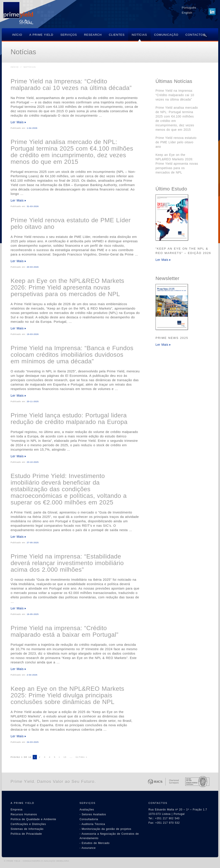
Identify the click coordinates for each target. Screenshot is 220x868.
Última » (81, 757)
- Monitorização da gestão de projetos (105, 829)
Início (15, 67)
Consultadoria (89, 819)
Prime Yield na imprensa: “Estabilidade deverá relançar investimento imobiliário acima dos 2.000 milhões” (67, 563)
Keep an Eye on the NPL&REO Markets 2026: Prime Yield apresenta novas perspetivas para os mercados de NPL (67, 287)
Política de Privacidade (26, 834)
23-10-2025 (33, 462)
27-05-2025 (33, 543)
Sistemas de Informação (27, 829)
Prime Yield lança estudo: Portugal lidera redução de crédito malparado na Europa (69, 419)
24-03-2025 (33, 742)
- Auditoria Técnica (92, 824)
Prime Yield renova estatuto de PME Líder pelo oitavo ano (71, 223)
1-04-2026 (32, 128)
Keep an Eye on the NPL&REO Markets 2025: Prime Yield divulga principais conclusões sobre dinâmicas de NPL (67, 695)
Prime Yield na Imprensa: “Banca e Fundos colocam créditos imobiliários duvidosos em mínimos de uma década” (72, 355)
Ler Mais (17, 122)
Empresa (17, 810)
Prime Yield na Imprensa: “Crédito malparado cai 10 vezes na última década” (71, 85)
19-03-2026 (33, 334)
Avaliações (87, 810)
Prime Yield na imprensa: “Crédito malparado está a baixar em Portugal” (64, 631)
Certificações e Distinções (28, 824)
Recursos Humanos (24, 814)
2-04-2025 (32, 675)
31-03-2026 (33, 206)
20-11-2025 (33, 401)
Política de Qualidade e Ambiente (33, 819)
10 (65, 757)
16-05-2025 (33, 614)
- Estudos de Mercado (95, 843)
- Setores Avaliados (93, 814)
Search (205, 35)
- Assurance (88, 848)
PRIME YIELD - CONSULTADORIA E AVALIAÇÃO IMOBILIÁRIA (38, 861)
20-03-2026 (33, 267)
